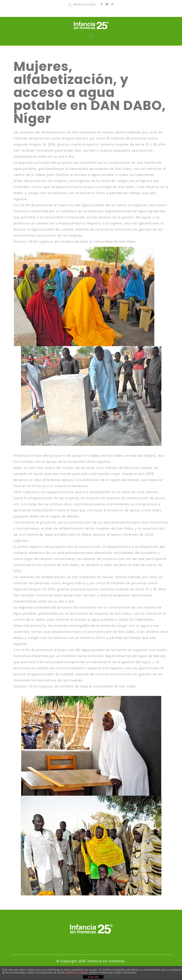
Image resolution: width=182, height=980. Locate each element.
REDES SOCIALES (85, 4)
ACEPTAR (93, 977)
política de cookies (77, 973)
